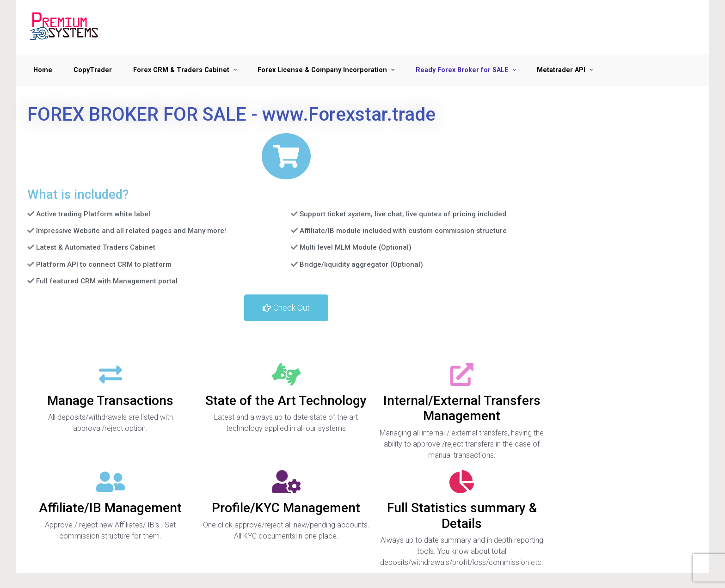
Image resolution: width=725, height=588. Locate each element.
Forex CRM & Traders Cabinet (181, 70)
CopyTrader (93, 70)
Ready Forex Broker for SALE (462, 70)
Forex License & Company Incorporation (322, 70)
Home (43, 70)
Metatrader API (561, 70)
